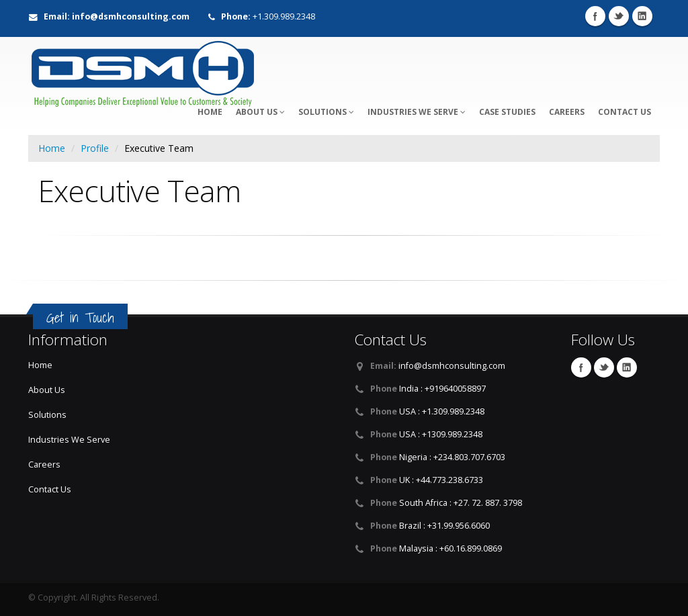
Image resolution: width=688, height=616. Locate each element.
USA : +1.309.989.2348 (442, 411)
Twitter (619, 16)
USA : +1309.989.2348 (441, 434)
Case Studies (507, 112)
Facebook (595, 16)
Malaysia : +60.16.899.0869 (450, 548)
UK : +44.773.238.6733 (441, 480)
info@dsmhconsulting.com (452, 366)
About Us (260, 112)
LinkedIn (642, 16)
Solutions (326, 112)
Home (52, 148)
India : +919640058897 (442, 389)
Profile (95, 148)
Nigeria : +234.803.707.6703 (452, 457)
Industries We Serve (417, 112)
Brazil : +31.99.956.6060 (444, 526)
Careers (567, 112)
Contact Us (625, 112)
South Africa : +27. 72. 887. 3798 (461, 503)
